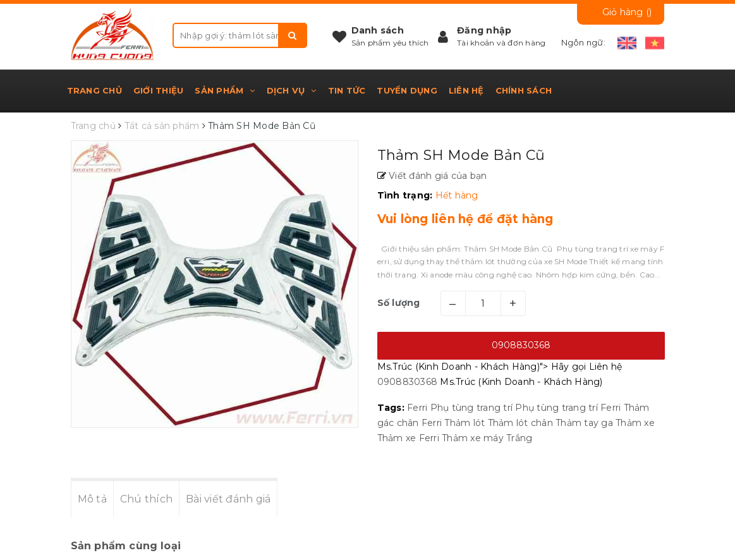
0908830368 (521, 345)
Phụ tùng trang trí (472, 408)
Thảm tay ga (584, 423)
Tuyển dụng (407, 90)
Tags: (392, 408)
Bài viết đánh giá (228, 499)
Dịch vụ (292, 90)
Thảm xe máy (473, 438)
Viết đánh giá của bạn (437, 176)
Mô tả (92, 499)
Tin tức (347, 90)
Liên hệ (466, 90)
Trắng (519, 438)
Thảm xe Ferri (408, 438)
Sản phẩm (225, 90)
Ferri (417, 408)
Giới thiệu (159, 90)
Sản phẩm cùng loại (126, 546)
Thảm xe (635, 423)
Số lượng (399, 303)
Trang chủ (94, 90)
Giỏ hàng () (627, 12)
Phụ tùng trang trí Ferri (568, 408)
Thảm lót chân (520, 423)
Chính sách (524, 90)
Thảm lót (465, 423)
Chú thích (146, 499)
